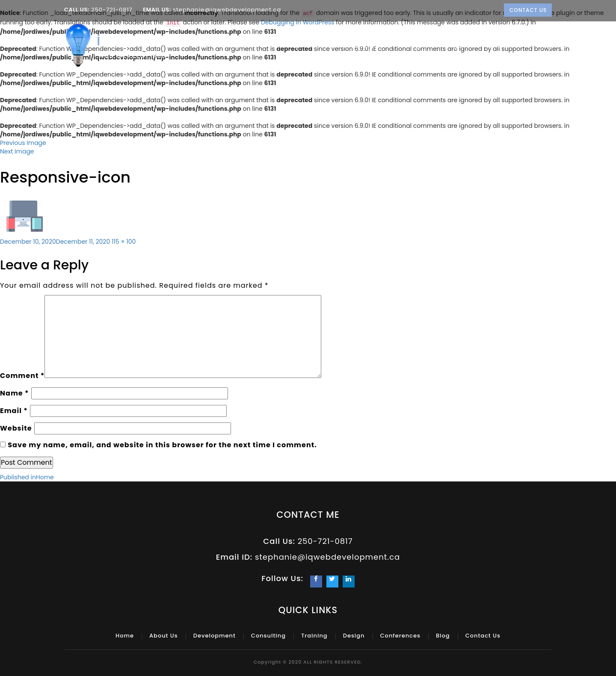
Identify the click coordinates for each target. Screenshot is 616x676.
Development (298, 45)
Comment (22, 376)
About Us (244, 45)
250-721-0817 (112, 10)
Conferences (502, 45)
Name (15, 393)
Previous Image (23, 143)
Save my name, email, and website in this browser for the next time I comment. (162, 445)
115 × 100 (124, 242)
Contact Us (528, 10)
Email (14, 411)
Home (207, 45)
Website (16, 428)
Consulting (358, 45)
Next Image (17, 151)
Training (409, 45)
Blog (544, 45)
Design (453, 45)
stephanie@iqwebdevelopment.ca (226, 10)
